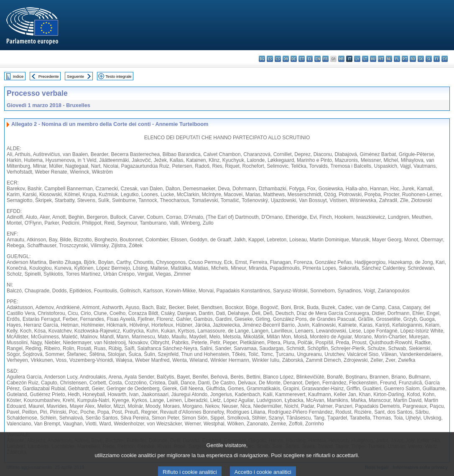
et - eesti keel (302, 59)
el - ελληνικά (310, 59)
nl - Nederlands (389, 59)
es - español (270, 59)
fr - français (325, 59)
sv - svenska (445, 59)
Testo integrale (118, 76)
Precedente (49, 76)
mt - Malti (381, 59)
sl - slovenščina (429, 59)
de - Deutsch (294, 59)
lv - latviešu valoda (357, 59)
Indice (18, 76)
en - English (318, 59)
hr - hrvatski (341, 59)
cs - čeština (278, 59)
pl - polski (397, 59)
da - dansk (286, 59)
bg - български (262, 59)
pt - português (405, 59)
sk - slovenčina (421, 59)
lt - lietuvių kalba (365, 59)
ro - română (413, 59)
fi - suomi (437, 59)
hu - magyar (373, 59)
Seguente (75, 76)
